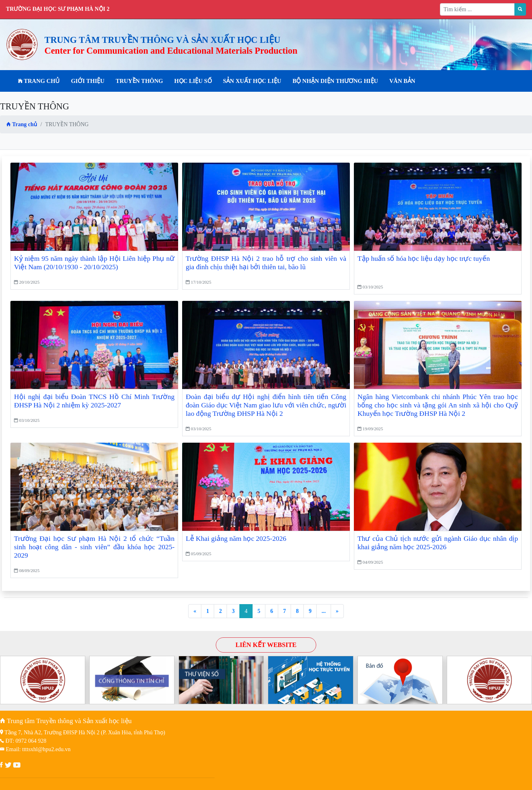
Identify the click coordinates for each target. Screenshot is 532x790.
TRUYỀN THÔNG (139, 81)
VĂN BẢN (402, 81)
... (324, 611)
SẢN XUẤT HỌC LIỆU (252, 81)
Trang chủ (39, 81)
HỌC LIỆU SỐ (193, 81)
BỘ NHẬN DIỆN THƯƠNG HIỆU (335, 81)
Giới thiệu (88, 81)
